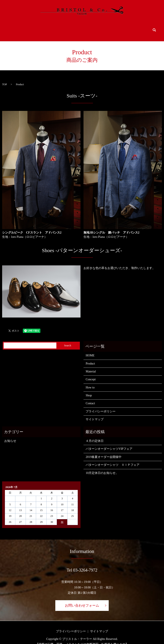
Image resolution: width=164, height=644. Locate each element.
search (154, 27)
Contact (138, 27)
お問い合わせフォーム (82, 599)
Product (32, 27)
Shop (117, 27)
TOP (4, 78)
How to (97, 27)
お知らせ (10, 435)
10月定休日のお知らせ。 (102, 467)
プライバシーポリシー (101, 405)
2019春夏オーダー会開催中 (104, 451)
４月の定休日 (95, 435)
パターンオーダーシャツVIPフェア (109, 443)
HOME (13, 27)
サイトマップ (95, 413)
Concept (77, 27)
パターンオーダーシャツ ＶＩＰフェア (113, 459)
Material (55, 27)
